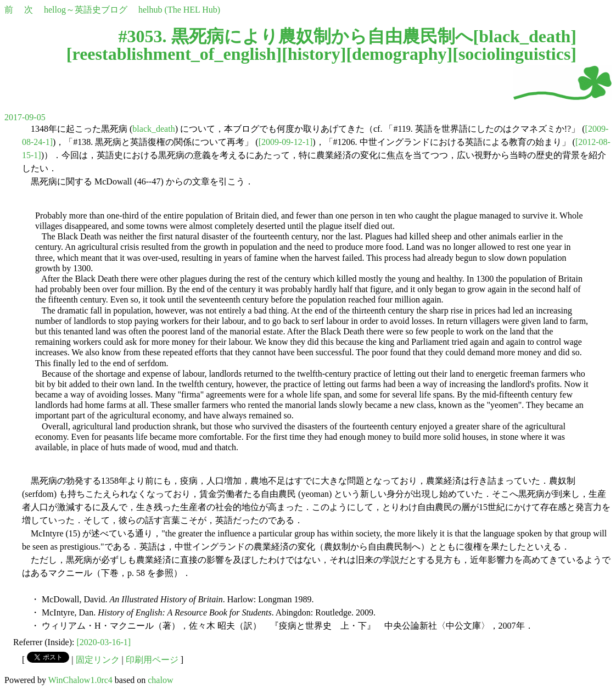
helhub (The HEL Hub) (179, 10)
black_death (525, 36)
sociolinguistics (514, 54)
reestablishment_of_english (174, 54)
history (314, 54)
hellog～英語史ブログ (86, 10)
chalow (160, 680)
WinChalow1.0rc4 (80, 680)
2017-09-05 (25, 117)
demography (399, 54)
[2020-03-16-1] (104, 642)
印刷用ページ (152, 660)
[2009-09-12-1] (286, 142)
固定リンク (98, 660)
